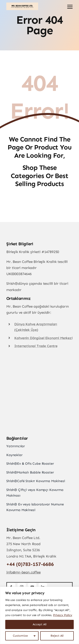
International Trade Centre (36, 346)
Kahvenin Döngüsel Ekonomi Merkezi (43, 338)
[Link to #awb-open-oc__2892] (70, 7)
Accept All (39, 624)
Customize (20, 636)
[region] (39, 615)
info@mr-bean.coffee (23, 572)
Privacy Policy (63, 615)
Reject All (57, 636)
